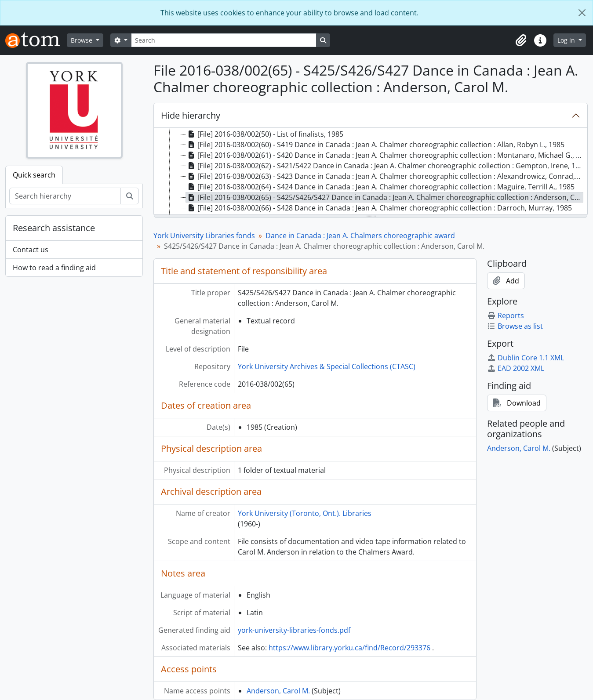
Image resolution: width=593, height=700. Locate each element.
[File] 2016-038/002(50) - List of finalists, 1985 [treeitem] (265, 134)
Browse (82, 40)
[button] (521, 40)
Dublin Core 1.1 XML (526, 358)
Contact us (31, 250)
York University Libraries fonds (204, 236)
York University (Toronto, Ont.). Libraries (305, 513)
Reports (506, 316)
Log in (567, 40)
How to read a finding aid (54, 268)
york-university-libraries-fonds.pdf (294, 630)
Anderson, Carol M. (278, 691)
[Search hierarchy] (65, 196)
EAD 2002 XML (516, 368)
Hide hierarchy (191, 115)
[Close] (582, 13)
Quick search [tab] (34, 175)
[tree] (371, 172)
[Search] (224, 40)
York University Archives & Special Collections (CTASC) (327, 366)
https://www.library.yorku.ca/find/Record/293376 (349, 648)
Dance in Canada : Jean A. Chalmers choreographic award (360, 236)
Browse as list (515, 326)
